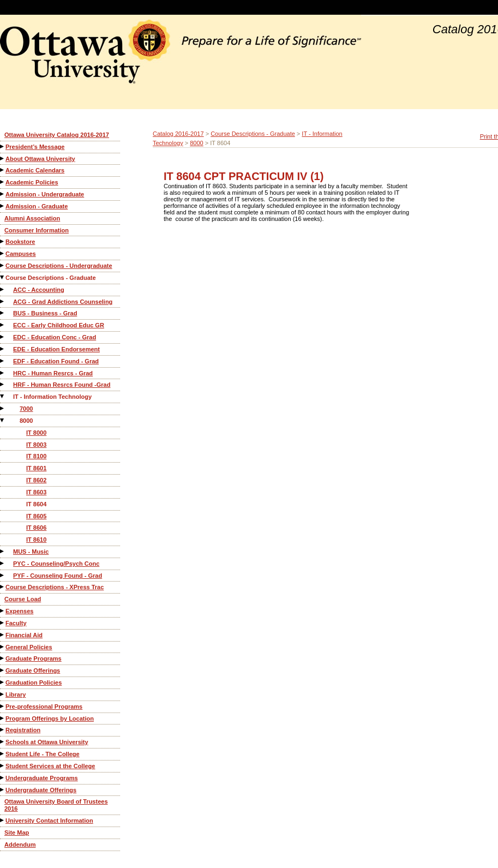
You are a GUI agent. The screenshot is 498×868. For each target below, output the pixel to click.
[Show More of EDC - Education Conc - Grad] (3, 337)
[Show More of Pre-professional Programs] (3, 706)
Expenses (19, 611)
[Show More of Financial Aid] (3, 635)
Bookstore (20, 242)
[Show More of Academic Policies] (3, 182)
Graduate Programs (34, 659)
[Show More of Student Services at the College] (3, 766)
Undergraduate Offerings (41, 790)
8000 (26, 421)
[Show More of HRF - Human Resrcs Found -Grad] (3, 384)
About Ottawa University (40, 159)
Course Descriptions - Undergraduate (59, 266)
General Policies (29, 647)
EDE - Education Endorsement (56, 349)
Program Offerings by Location (50, 719)
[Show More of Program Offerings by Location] (3, 718)
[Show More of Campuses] (3, 253)
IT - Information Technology (52, 397)
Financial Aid (24, 635)
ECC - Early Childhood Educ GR (59, 325)
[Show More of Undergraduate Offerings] (3, 790)
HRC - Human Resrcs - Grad (53, 373)
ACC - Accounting (39, 290)
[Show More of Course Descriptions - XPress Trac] (3, 587)
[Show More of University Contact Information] (3, 820)
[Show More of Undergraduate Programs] (3, 778)
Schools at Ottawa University (47, 742)
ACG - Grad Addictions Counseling (63, 302)
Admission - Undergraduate (45, 194)
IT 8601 (36, 468)
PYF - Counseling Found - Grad (58, 576)
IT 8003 (36, 445)
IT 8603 (36, 492)
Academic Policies (32, 182)
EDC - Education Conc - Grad (55, 337)
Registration (23, 730)
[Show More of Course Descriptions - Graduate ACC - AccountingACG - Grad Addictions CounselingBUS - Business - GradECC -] (3, 277)
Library (16, 695)
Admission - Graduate (37, 206)
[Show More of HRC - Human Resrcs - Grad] (3, 373)
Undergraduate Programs (42, 778)
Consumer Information (37, 230)
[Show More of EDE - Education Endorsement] (3, 349)
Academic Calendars (35, 170)
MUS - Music (31, 552)
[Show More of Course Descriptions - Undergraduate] (3, 265)
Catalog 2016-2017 (178, 134)
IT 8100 (36, 456)
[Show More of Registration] (3, 730)
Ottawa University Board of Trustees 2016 (56, 805)
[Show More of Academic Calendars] (3, 170)
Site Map (17, 833)
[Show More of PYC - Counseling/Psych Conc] (3, 563)
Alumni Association (32, 218)
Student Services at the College (50, 766)
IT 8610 (36, 540)
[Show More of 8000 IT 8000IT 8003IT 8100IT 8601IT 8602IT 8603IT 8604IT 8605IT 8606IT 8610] (3, 420)
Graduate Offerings (33, 671)
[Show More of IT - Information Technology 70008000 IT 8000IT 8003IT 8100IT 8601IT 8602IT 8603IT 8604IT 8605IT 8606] (3, 396)
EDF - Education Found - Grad (56, 361)
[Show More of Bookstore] (3, 241)
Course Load (23, 599)
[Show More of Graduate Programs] (3, 658)
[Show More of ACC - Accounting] (3, 289)
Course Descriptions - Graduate (51, 278)
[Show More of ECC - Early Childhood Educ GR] (3, 325)
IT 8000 (36, 433)
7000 (26, 409)
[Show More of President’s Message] (3, 146)
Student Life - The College (43, 754)
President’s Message (35, 147)
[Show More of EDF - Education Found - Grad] (3, 361)
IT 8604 (36, 504)
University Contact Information (49, 821)
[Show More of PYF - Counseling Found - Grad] (3, 575)
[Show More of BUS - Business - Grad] (3, 313)
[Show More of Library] (3, 694)
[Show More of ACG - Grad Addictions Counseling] (3, 301)
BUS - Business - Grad (45, 313)
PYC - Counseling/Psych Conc (56, 564)
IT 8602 (36, 480)
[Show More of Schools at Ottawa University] (3, 742)
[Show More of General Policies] (3, 647)
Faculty (16, 623)
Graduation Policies (34, 683)
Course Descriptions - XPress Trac (55, 587)
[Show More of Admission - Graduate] (3, 206)
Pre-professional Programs (44, 707)
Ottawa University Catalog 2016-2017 (57, 135)
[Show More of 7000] (3, 408)
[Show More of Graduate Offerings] (3, 670)
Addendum (20, 845)
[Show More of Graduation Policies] (3, 682)
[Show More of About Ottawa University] (3, 158)
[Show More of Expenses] (3, 611)
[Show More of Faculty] (3, 623)
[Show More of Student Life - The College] (3, 754)
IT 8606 (36, 528)
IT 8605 (36, 516)
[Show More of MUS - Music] (3, 551)
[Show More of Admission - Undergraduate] (3, 194)
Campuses (21, 254)
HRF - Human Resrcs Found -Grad (62, 385)
